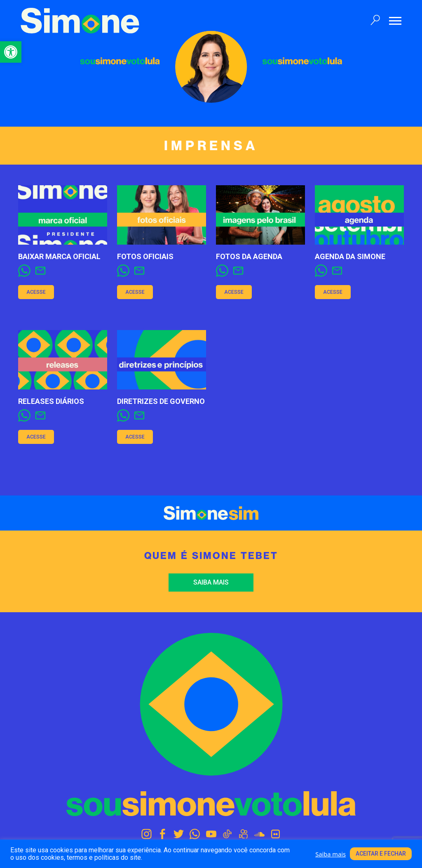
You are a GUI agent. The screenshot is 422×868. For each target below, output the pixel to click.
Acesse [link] (36, 292)
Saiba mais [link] (211, 582)
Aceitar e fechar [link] (381, 854)
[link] (11, 52)
